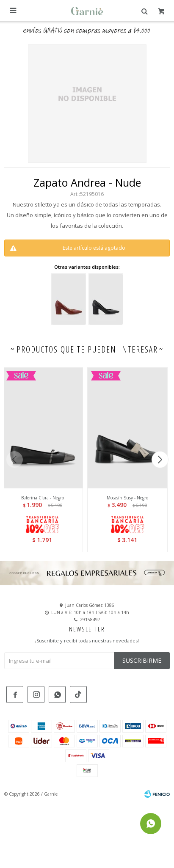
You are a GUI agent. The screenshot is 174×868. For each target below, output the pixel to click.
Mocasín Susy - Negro (127, 498)
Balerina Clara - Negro (43, 498)
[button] (160, 460)
